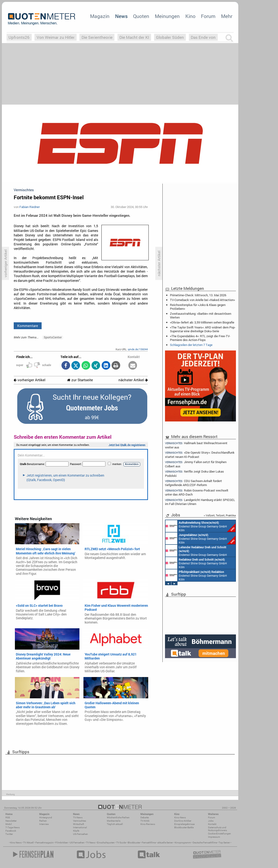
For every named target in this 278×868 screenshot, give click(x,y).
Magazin (100, 16)
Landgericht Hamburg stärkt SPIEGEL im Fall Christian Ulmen (200, 502)
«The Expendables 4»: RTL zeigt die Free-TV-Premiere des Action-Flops (200, 338)
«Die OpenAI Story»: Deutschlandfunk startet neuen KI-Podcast (200, 454)
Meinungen (167, 16)
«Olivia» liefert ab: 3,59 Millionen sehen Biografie (202, 322)
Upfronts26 (19, 37)
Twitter (9, 834)
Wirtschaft (78, 824)
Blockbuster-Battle (184, 827)
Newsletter (11, 821)
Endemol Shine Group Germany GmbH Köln (200, 526)
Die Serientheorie (97, 37)
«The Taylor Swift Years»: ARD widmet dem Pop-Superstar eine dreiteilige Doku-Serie (203, 329)
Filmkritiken (62, 843)
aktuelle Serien (165, 843)
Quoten (141, 16)
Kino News (16, 843)
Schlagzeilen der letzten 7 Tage (191, 345)
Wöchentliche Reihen (118, 817)
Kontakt (212, 824)
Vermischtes (80, 821)
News (121, 16)
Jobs (211, 821)
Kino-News (180, 817)
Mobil (9, 824)
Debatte (145, 817)
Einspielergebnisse (184, 824)
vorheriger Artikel (30, 380)
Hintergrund (46, 817)
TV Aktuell (28, 843)
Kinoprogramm (183, 843)
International (80, 827)
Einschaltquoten (106, 843)
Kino (190, 16)
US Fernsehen (77, 843)
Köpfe (76, 831)
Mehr (227, 16)
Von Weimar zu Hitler (56, 37)
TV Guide (121, 843)
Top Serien (224, 843)
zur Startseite (80, 380)
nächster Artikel (133, 380)
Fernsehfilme (149, 843)
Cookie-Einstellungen (219, 834)
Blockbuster (134, 843)
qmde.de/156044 (138, 349)
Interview (44, 824)
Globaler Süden (170, 37)
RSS (8, 817)
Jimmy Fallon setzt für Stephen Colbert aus (196, 464)
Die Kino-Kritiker (183, 821)
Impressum (214, 837)
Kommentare (28, 326)
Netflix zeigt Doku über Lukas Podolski (194, 473)
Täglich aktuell (115, 824)
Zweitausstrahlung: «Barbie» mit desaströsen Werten (201, 315)
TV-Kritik (145, 821)
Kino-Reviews (148, 824)
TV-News (78, 817)
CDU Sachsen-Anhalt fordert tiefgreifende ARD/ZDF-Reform (193, 483)
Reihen (43, 821)
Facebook (11, 831)
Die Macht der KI (134, 37)
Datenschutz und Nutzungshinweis (217, 829)
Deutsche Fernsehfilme (205, 843)
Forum (208, 16)
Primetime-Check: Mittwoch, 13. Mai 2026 (198, 295)
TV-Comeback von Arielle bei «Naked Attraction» (202, 300)
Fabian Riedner (30, 207)
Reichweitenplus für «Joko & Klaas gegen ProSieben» (198, 307)
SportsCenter (53, 337)
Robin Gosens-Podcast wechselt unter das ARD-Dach (197, 492)
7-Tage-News (13, 827)
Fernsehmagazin (45, 843)
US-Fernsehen (80, 834)
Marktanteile (114, 821)
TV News (91, 843)
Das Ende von (203, 37)
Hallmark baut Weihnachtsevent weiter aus (196, 445)
